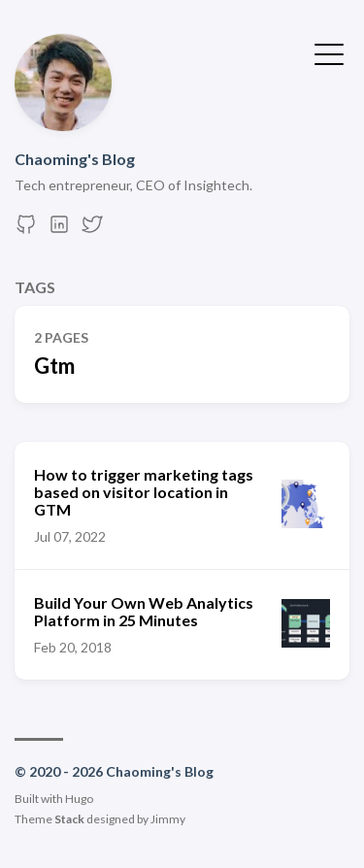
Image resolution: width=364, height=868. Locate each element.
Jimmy (168, 819)
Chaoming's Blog (75, 159)
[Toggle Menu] (329, 52)
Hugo (79, 799)
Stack (69, 819)
